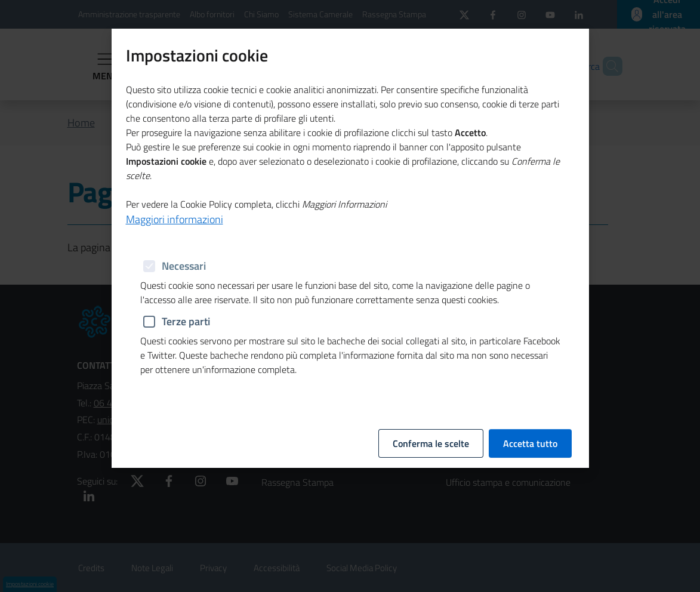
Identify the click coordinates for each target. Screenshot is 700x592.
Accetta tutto (530, 248)
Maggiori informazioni (175, 206)
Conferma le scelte (431, 248)
